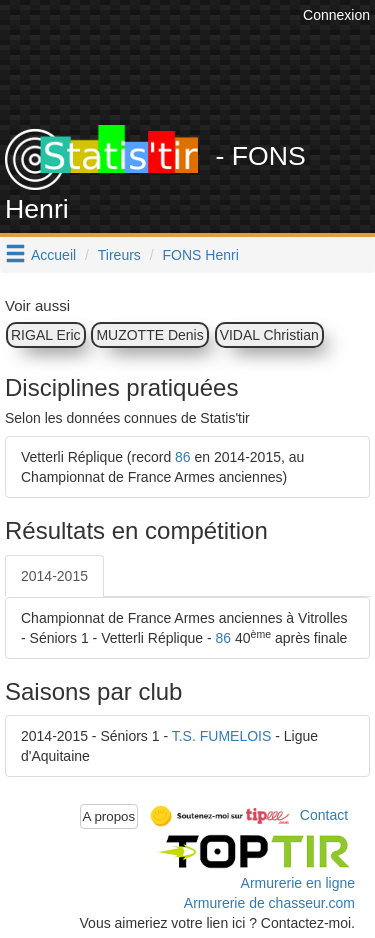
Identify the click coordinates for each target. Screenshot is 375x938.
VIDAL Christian (269, 335)
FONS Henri (201, 255)
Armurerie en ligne (298, 883)
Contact (324, 815)
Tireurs (119, 255)
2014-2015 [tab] (54, 576)
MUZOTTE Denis (149, 335)
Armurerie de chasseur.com (269, 903)
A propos (109, 816)
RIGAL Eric (46, 335)
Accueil (53, 255)
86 (183, 457)
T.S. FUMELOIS (222, 736)
